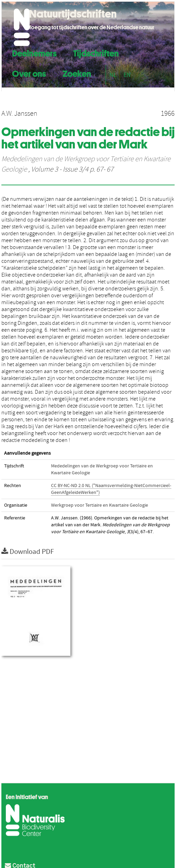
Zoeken (77, 73)
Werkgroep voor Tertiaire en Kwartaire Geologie (100, 505)
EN (127, 75)
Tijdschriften (96, 53)
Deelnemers (34, 53)
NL (113, 75)
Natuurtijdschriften (73, 14)
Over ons (29, 73)
